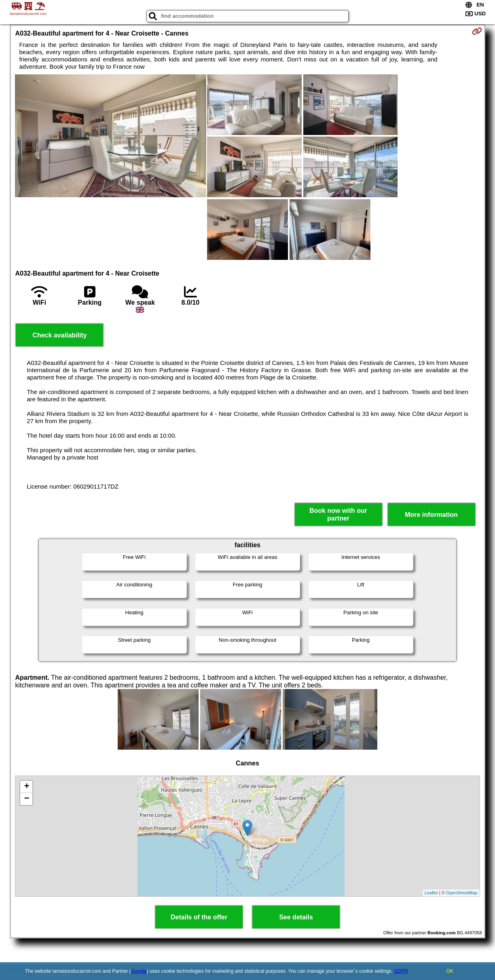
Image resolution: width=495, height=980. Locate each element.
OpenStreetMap (462, 893)
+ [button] (26, 787)
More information (431, 515)
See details (296, 917)
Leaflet (431, 893)
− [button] (26, 799)
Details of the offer (199, 917)
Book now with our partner (338, 514)
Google (139, 971)
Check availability (59, 335)
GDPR (401, 971)
